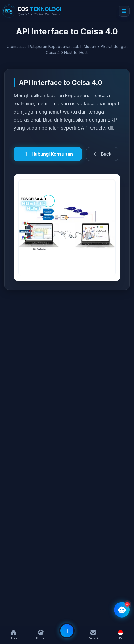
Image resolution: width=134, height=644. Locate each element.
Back (102, 154)
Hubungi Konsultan (48, 154)
